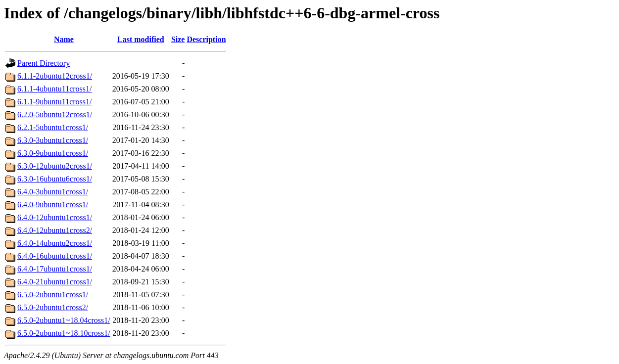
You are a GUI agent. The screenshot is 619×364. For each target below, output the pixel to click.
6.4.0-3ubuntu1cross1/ (53, 192)
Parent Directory (44, 63)
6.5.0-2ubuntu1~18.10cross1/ (64, 333)
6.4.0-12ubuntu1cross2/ (55, 230)
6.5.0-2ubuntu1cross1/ (53, 295)
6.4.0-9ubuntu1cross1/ (53, 205)
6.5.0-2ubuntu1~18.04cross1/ (64, 320)
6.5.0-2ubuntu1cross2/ (53, 307)
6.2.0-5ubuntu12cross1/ (55, 114)
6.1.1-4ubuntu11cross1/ (55, 89)
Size (178, 39)
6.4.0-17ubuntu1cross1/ (55, 269)
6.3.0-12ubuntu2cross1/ (55, 166)
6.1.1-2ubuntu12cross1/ (55, 76)
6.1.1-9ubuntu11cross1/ (55, 102)
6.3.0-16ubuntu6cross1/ (55, 179)
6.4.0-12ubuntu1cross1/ (55, 217)
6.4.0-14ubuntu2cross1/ (55, 243)
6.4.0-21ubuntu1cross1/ (55, 282)
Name (64, 39)
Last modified (141, 39)
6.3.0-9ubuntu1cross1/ (53, 153)
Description (206, 39)
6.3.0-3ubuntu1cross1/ (53, 140)
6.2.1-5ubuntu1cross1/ (53, 127)
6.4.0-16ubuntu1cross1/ (55, 256)
